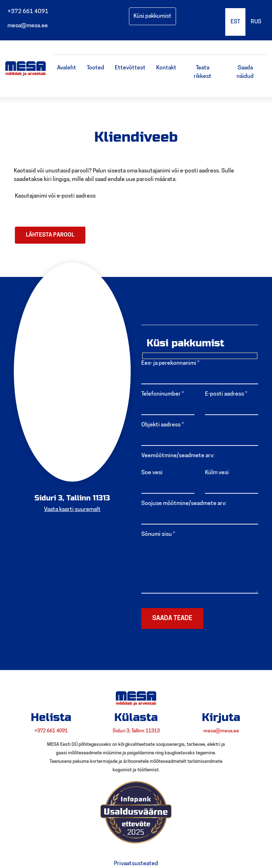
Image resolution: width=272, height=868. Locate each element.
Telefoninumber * (163, 394)
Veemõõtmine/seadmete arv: (178, 456)
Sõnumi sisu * (158, 534)
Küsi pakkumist (152, 16)
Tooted (95, 68)
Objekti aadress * (163, 425)
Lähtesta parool (50, 235)
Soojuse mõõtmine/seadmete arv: (184, 504)
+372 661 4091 (27, 12)
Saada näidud (245, 72)
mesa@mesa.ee (27, 26)
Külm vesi (217, 473)
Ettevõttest (130, 68)
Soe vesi (152, 473)
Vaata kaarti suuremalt (72, 510)
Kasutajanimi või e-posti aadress (55, 196)
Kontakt (166, 68)
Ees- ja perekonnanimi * (170, 363)
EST (235, 22)
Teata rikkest (203, 72)
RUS (256, 22)
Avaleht (67, 68)
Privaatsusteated (136, 864)
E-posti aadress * (226, 394)
